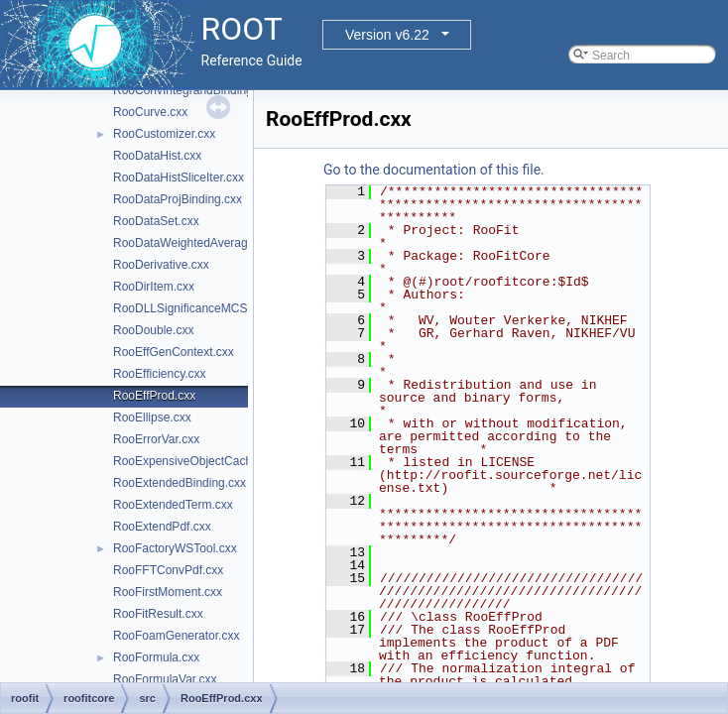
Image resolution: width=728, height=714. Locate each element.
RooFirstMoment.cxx (168, 592)
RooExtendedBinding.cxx (180, 483)
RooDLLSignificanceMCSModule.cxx (210, 308)
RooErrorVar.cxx (156, 439)
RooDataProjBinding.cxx (178, 199)
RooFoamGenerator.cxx (176, 636)
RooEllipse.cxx (152, 417)
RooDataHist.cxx (157, 156)
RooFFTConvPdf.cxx (168, 570)
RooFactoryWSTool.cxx (175, 548)
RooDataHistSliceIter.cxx (179, 178)
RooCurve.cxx (150, 112)
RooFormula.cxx (156, 657)
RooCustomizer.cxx (164, 134)
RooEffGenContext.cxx (174, 352)
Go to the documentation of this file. (434, 170)
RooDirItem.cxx (154, 287)
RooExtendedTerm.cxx (173, 505)
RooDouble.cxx (153, 330)
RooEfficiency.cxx (160, 374)
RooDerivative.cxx (161, 265)
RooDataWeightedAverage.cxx (194, 243)
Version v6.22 (387, 35)
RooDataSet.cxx (156, 221)
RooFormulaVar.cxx (165, 679)
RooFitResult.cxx (158, 614)
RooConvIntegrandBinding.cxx (193, 90)
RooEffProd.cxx (154, 396)
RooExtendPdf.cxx (162, 527)
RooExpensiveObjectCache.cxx (196, 461)
